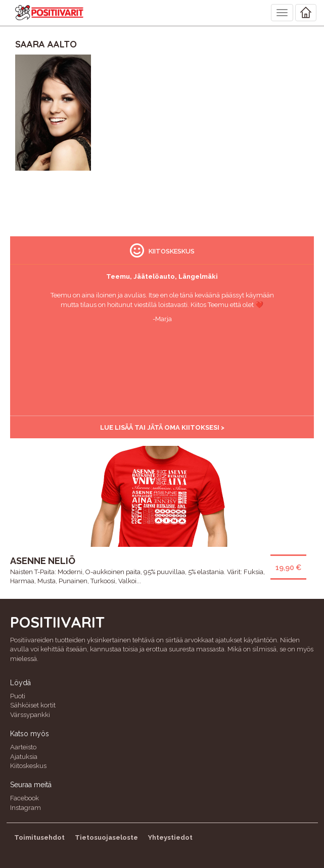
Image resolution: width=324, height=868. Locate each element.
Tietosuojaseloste (106, 837)
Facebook (25, 798)
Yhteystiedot (170, 837)
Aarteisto (23, 747)
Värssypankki (30, 715)
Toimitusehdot (39, 837)
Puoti (18, 696)
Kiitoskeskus (28, 766)
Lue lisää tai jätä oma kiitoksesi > (162, 427)
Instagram (26, 808)
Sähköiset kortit (33, 705)
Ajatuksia (24, 757)
